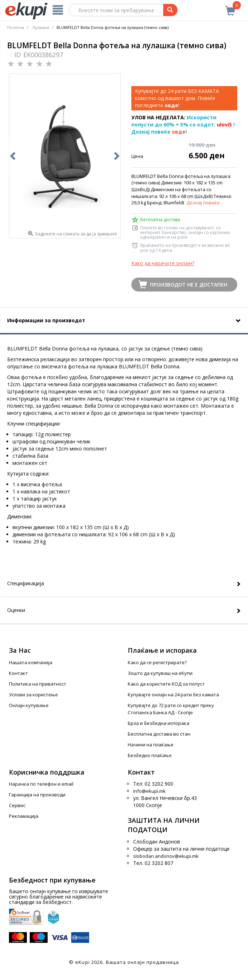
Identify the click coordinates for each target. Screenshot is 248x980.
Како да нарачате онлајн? (163, 263)
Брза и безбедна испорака (159, 723)
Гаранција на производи (37, 795)
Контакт (18, 673)
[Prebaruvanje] (170, 10)
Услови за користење (33, 695)
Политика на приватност (38, 684)
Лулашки (41, 27)
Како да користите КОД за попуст (166, 684)
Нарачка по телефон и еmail (41, 784)
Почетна (16, 27)
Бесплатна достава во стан (159, 734)
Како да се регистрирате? (157, 662)
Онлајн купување (29, 705)
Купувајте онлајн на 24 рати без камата (173, 695)
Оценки (16, 610)
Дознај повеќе (203, 203)
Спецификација (26, 583)
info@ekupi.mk (149, 791)
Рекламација (24, 816)
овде (179, 132)
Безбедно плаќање (150, 755)
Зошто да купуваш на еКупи (160, 673)
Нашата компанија (31, 662)
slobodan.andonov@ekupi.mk (166, 856)
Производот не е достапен (189, 285)
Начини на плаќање (151, 745)
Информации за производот (46, 320)
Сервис (17, 805)
